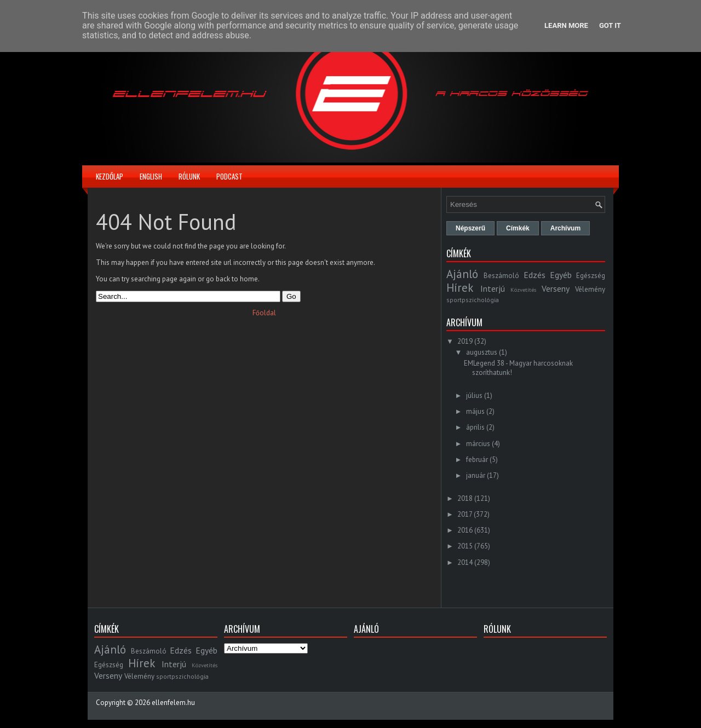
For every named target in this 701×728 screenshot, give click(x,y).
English (151, 176)
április (475, 427)
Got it (610, 25)
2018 (465, 498)
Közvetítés (523, 290)
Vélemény (590, 289)
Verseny (556, 288)
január (476, 475)
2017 (465, 514)
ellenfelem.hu (173, 703)
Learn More (566, 25)
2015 (465, 546)
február (477, 460)
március (478, 444)
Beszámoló (501, 276)
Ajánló (462, 274)
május (475, 411)
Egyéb (561, 275)
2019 (465, 341)
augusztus (482, 352)
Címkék (518, 228)
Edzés (535, 275)
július (474, 395)
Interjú (493, 288)
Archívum (565, 228)
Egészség (591, 276)
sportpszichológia (473, 300)
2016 (465, 530)
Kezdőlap (110, 176)
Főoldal (264, 313)
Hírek (460, 288)
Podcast (229, 176)
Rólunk (189, 176)
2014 (465, 562)
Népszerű (470, 228)
